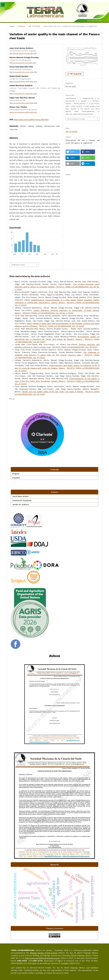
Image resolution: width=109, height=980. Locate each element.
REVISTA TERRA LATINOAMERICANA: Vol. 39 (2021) (75, 347)
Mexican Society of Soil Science (44, 953)
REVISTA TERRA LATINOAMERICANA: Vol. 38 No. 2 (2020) (48, 313)
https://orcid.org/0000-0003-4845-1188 (23, 72)
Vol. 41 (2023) (34, 26)
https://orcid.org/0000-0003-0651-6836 (23, 94)
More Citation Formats (76, 119)
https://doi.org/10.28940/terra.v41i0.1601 (31, 120)
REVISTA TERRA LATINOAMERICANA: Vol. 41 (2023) (62, 326)
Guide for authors (21, 504)
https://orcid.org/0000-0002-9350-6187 (23, 53)
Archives (22, 26)
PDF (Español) (75, 74)
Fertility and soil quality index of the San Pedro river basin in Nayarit (53, 392)
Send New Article (21, 496)
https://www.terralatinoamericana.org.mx (42, 958)
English (16, 474)
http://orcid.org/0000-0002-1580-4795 (23, 63)
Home (12, 26)
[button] (73, 152)
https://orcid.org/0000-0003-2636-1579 (23, 81)
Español (16, 478)
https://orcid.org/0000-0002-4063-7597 (23, 112)
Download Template (22, 500)
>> (14, 399)
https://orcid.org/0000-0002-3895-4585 (23, 103)
